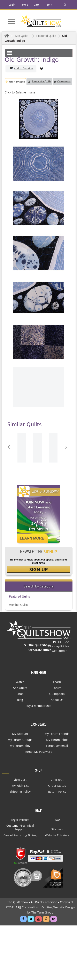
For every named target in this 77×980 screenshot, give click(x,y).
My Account (20, 734)
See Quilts (20, 688)
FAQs (57, 820)
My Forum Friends (57, 734)
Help (25, 5)
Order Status (57, 786)
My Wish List (20, 786)
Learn (57, 682)
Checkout (57, 780)
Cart (36, 5)
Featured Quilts (20, 597)
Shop (20, 694)
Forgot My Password (39, 752)
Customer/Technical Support (20, 827)
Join (50, 5)
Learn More (32, 538)
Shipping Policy (20, 792)
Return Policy (57, 792)
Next (67, 447)
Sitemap (57, 829)
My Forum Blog (20, 746)
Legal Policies (20, 820)
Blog (20, 700)
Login (12, 5)
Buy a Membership (38, 706)
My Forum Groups (20, 740)
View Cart (20, 780)
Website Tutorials (57, 835)
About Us (57, 700)
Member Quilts (18, 605)
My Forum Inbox (57, 740)
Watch (20, 682)
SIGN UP (39, 569)
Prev (10, 447)
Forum (57, 688)
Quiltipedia (57, 694)
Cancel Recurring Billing (20, 835)
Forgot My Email (57, 746)
